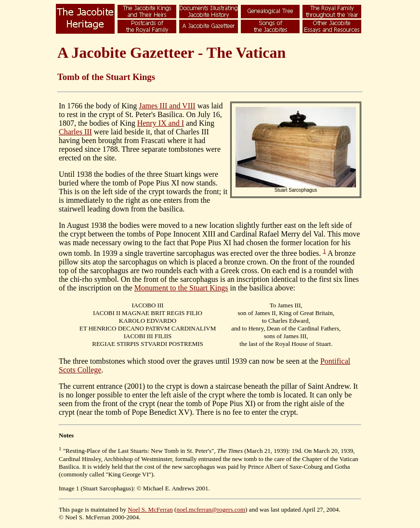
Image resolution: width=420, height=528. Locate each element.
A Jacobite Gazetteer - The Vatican (171, 53)
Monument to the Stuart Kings (181, 288)
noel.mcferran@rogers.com (211, 509)
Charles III (75, 132)
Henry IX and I (161, 123)
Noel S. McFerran (150, 509)
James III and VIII (167, 106)
